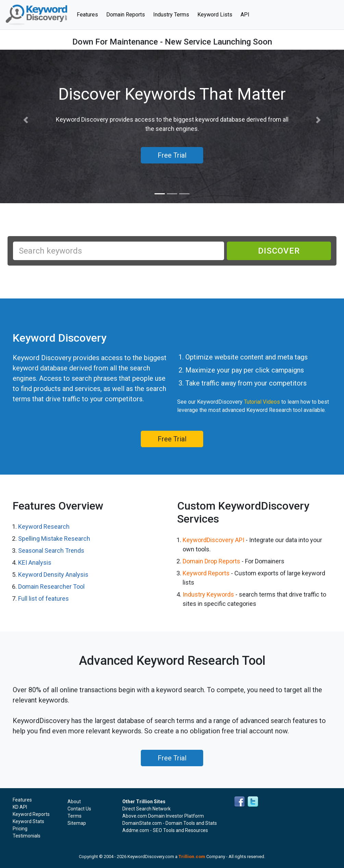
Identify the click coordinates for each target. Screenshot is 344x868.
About (74, 802)
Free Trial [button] (172, 155)
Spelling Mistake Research (54, 539)
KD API (20, 807)
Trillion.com (192, 857)
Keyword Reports (206, 573)
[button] (26, 120)
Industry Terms (171, 15)
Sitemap (77, 823)
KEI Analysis (35, 563)
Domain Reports (126, 15)
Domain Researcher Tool (51, 586)
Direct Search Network (146, 809)
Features (89, 14)
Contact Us (79, 809)
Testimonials (27, 836)
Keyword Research (44, 527)
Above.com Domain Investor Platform (163, 816)
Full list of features (44, 598)
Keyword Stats (28, 821)
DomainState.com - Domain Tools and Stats (170, 823)
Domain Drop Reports (211, 561)
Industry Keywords (208, 594)
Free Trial (172, 439)
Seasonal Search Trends (51, 551)
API (245, 15)
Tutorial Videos (262, 402)
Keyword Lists (215, 15)
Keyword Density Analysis (53, 574)
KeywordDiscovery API (213, 540)
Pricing (20, 829)
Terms (75, 816)
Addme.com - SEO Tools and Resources (165, 830)
